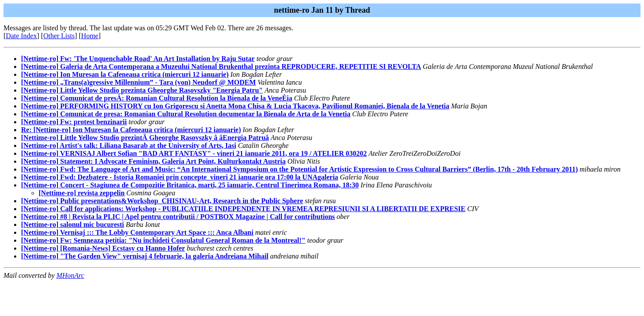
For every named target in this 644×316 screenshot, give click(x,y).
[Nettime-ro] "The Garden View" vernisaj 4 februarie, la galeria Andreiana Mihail (145, 256)
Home (90, 36)
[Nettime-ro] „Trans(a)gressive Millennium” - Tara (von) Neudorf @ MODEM (139, 82)
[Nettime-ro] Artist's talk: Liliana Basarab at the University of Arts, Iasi (129, 145)
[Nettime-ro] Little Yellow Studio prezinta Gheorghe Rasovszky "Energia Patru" (142, 90)
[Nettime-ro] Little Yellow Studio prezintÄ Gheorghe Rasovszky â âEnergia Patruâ (145, 138)
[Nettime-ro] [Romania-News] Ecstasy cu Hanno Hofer (103, 248)
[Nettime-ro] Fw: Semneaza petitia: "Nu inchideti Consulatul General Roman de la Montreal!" (163, 240)
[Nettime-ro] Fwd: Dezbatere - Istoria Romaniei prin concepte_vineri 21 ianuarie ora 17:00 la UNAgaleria (180, 177)
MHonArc (70, 275)
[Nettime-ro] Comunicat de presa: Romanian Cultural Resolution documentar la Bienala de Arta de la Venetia (186, 114)
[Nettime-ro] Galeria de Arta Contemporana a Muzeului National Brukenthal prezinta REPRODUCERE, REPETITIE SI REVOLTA (221, 66)
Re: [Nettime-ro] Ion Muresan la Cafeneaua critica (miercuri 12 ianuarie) (131, 130)
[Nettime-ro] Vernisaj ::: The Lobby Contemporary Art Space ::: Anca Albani (137, 232)
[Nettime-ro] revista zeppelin (82, 193)
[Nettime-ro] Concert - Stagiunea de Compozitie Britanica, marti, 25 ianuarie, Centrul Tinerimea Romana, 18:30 (190, 185)
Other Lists (59, 36)
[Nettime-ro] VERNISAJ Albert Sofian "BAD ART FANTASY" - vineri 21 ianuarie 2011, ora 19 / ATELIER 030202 (194, 153)
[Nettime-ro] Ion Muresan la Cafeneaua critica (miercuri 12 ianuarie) (125, 74)
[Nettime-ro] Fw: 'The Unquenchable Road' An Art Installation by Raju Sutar (138, 59)
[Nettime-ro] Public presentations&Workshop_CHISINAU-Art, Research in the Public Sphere (162, 201)
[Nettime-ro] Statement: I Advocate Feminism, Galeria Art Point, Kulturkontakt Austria (153, 161)
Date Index (21, 36)
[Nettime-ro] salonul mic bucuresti (72, 224)
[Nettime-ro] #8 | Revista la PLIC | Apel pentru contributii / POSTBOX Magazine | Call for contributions (178, 217)
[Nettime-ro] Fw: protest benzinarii (74, 122)
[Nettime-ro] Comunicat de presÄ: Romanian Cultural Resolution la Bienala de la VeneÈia (157, 98)
